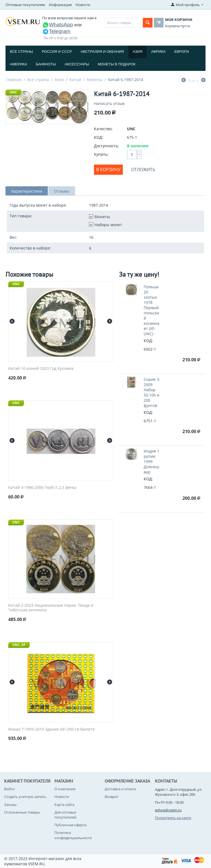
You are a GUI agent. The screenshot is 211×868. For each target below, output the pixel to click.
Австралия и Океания (102, 52)
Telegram (56, 31)
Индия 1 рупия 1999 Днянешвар (152, 461)
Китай (75, 80)
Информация (60, 5)
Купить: (101, 154)
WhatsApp (58, 25)
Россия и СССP (57, 52)
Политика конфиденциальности (73, 835)
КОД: (99, 137)
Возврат (112, 797)
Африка (158, 52)
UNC (13, 92)
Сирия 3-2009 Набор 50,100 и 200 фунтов (152, 392)
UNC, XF (19, 645)
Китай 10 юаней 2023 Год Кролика (41, 369)
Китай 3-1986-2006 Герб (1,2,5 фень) (42, 488)
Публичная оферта (70, 825)
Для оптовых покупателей (65, 815)
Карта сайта (64, 805)
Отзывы (62, 191)
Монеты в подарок (117, 64)
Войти (9, 789)
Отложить (143, 170)
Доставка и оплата (120, 789)
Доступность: (106, 146)
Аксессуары (77, 64)
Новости (83, 5)
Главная (14, 80)
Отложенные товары (22, 812)
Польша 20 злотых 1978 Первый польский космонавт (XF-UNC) (152, 310)
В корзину (108, 170)
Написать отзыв (109, 103)
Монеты (95, 80)
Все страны (21, 52)
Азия (138, 52)
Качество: (103, 129)
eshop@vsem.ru (168, 810)
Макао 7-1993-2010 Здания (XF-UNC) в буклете (52, 729)
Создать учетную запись (25, 797)
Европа (182, 52)
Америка (18, 64)
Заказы (10, 805)
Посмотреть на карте (173, 818)
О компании (65, 789)
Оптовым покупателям (25, 5)
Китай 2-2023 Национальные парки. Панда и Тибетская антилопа (51, 608)
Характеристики (27, 191)
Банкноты (46, 64)
